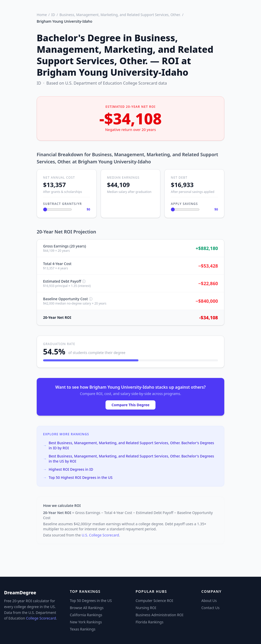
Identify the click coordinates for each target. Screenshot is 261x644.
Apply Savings (184, 204)
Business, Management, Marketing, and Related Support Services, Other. (120, 15)
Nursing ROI (146, 608)
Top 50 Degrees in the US (91, 601)
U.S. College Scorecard (100, 535)
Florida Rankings (149, 622)
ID (53, 15)
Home (42, 15)
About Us (209, 601)
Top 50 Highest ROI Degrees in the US (78, 478)
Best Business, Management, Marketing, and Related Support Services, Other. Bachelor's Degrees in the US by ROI (129, 459)
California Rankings (86, 615)
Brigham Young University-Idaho (64, 21)
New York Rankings (86, 622)
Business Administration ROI (159, 615)
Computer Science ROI (154, 601)
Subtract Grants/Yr (62, 204)
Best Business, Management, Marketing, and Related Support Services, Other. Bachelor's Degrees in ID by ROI (129, 445)
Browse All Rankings (87, 608)
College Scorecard (41, 618)
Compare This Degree (131, 405)
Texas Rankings (83, 629)
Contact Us (210, 608)
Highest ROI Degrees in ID (68, 469)
